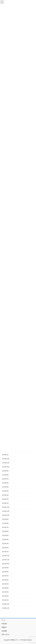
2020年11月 (6, 608)
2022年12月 (6, 507)
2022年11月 (6, 511)
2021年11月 (6, 560)
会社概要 (4, 631)
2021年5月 (5, 584)
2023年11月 (6, 463)
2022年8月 (5, 523)
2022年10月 (6, 515)
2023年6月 (5, 483)
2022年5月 (5, 535)
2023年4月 (5, 491)
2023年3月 (5, 495)
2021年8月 (5, 572)
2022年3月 (5, 543)
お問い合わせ (5, 634)
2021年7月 (5, 576)
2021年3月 (5, 592)
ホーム (3, 620)
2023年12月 (6, 459)
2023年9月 (5, 471)
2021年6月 (5, 580)
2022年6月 (5, 531)
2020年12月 (6, 604)
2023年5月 (5, 487)
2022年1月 (5, 552)
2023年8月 (5, 475)
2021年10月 (6, 564)
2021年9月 (5, 568)
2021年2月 (5, 596)
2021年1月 (5, 600)
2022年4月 (5, 539)
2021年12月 (6, 556)
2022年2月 (5, 548)
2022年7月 (5, 527)
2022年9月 (5, 519)
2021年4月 (5, 588)
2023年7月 (5, 479)
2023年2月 (5, 499)
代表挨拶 (4, 624)
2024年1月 (5, 455)
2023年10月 (6, 467)
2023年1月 (5, 503)
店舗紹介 (4, 627)
